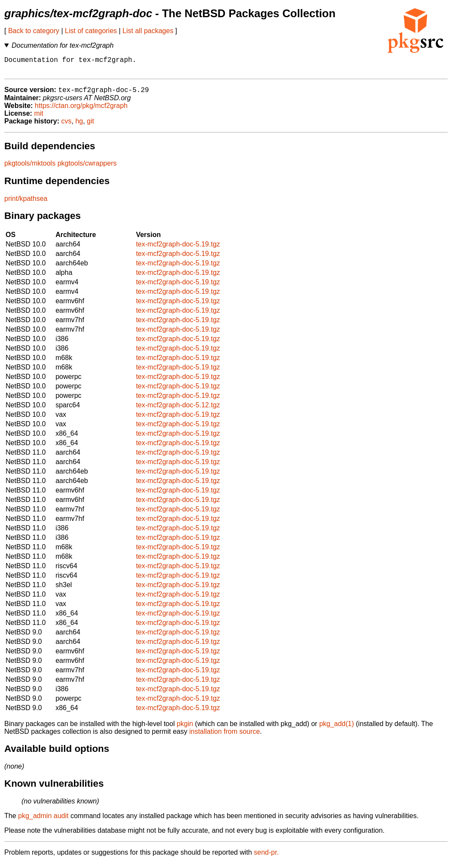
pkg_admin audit (43, 820)
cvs (67, 126)
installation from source (224, 736)
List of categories (91, 31)
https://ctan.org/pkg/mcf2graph (81, 110)
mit (38, 118)
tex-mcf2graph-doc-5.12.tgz (178, 410)
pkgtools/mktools (30, 168)
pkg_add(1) (337, 728)
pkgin (185, 728)
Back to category (34, 31)
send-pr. (266, 857)
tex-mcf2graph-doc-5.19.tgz (178, 249)
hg (79, 126)
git (90, 126)
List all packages (148, 31)
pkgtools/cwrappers (87, 168)
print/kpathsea (26, 203)
